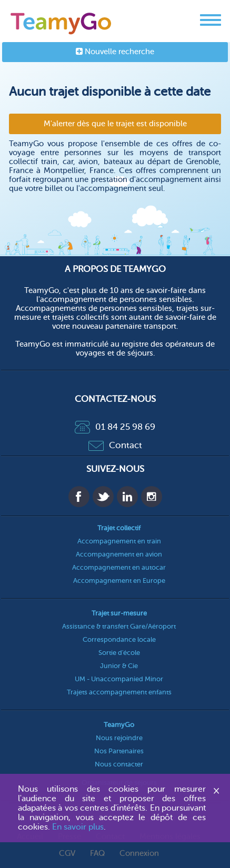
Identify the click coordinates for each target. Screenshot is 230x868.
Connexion (139, 854)
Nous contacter (119, 764)
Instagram (152, 497)
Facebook (79, 497)
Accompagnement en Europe (119, 581)
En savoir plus (78, 827)
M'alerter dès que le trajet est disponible (115, 124)
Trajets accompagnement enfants (119, 692)
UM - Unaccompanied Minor (119, 679)
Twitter (103, 497)
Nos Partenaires (119, 751)
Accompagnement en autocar (119, 567)
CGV (67, 854)
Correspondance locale (119, 639)
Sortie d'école (119, 653)
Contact (115, 445)
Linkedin (127, 497)
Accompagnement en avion (119, 554)
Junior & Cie (119, 666)
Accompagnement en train (119, 541)
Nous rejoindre (119, 738)
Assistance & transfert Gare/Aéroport (119, 626)
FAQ (97, 854)
